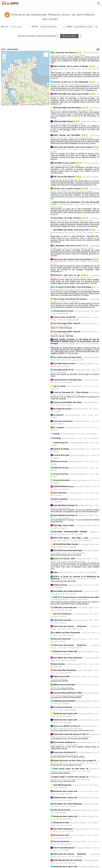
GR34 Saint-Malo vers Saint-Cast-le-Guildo (71, 94)
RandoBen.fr (62, 314)
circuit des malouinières (63, 421)
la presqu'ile (58, 415)
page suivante (13, 49)
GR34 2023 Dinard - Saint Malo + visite (71, 538)
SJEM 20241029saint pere (64, 486)
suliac (56, 572)
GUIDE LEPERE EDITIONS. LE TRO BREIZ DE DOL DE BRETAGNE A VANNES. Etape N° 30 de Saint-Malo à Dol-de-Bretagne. (75, 341)
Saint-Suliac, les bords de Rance (67, 218)
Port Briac (57, 438)
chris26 (65, 326)
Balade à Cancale (60, 585)
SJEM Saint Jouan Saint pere (65, 607)
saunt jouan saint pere (62, 620)
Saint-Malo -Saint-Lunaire (64, 525)
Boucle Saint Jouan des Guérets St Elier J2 (71, 734)
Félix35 (81, 55)
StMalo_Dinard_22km (62, 676)
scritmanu (67, 382)
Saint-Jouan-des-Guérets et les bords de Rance (73, 259)
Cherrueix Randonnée (62, 639)
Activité (35, 26)
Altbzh (93, 579)
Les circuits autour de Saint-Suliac (67, 357)
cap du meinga (59, 386)
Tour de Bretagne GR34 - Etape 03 (67, 332)
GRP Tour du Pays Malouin (64, 177)
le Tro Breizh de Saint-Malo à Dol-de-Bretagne (72, 287)
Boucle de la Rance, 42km (64, 559)
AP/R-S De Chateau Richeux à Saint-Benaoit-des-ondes (76, 597)
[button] (8, 73)
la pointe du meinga (61, 449)
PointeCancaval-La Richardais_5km (68, 380)
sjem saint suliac (60, 493)
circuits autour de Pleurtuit (64, 317)
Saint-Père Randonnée (62, 614)
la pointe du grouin (61, 443)
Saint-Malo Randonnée (62, 785)
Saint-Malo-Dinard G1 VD (63, 370)
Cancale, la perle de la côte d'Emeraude (71, 82)
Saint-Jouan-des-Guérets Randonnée (70, 626)
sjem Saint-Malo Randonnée (65, 670)
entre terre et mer (60, 461)
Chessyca (86, 541)
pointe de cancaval (61, 468)
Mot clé (5, 26)
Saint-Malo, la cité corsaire (64, 163)
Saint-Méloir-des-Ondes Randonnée (68, 591)
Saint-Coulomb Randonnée (64, 848)
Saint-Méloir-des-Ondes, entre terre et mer (71, 230)
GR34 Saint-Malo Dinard (63, 121)
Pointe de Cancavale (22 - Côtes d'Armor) (71, 392)
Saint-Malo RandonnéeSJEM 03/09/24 (70, 532)
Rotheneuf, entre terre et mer (67, 275)
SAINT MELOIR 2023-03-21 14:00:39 (68, 860)
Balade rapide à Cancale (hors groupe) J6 (71, 777)
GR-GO (96, 97)
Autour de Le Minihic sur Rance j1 (67, 726)
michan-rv (54, 389)
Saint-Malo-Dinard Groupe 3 (65, 363)
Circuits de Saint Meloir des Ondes (67, 402)
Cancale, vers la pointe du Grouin (67, 189)
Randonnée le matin (61, 823)
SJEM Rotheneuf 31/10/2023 (64, 701)
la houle (56, 434)
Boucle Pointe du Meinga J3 (65, 742)
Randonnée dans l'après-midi (65, 651)
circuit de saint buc (61, 474)
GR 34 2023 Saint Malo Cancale (66, 544)
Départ (70, 26)
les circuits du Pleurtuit (63, 707)
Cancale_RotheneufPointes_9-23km (68, 693)
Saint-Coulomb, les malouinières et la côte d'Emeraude (76, 202)
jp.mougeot (64, 366)
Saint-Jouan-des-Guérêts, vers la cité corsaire (73, 147)
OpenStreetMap (30, 105)
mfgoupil (92, 573)
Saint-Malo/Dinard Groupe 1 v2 (65, 505)
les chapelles (59, 427)
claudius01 (74, 395)
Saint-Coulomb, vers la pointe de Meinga (71, 66)
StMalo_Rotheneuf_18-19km (64, 685)
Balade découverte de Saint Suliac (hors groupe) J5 (74, 760)
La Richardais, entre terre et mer (67, 246)
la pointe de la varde (61, 455)
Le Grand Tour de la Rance (64, 52)
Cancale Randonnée (61, 841)
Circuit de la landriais (62, 480)
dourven (65, 489)
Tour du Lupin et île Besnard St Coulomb (70, 299)
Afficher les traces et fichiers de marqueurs (37, 36)
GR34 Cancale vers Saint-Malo (67, 135)
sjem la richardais (60, 499)
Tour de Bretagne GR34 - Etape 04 (67, 323)
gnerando (62, 679)
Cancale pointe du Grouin (63, 311)
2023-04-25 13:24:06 (62, 810)
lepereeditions (95, 344)
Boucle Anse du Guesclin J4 (64, 752)
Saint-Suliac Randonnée (63, 829)
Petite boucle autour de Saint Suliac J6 (71, 769)
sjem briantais (59, 664)
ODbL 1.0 (46, 105)
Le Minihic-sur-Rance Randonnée (67, 633)
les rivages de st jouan (62, 409)
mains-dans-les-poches (75, 561)
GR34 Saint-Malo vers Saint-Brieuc (67, 108)
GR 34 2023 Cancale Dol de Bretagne (68, 550)
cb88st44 (74, 302)
